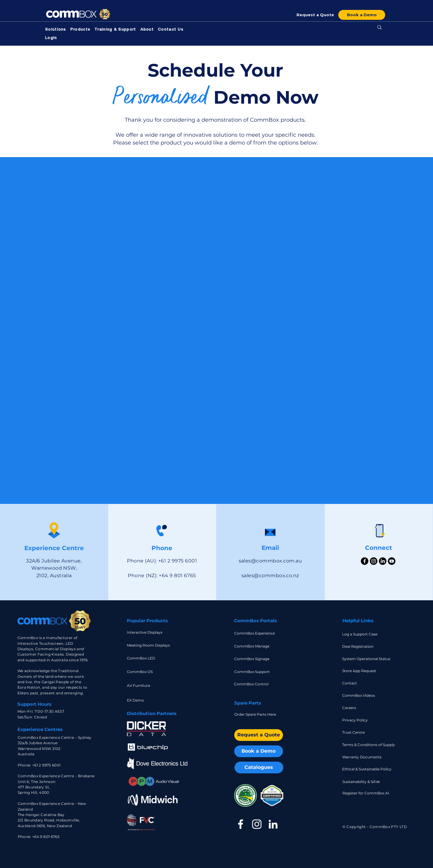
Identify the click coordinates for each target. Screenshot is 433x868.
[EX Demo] (144, 700)
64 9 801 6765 (47, 837)
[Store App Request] (360, 671)
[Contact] (360, 683)
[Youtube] (392, 561)
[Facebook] (365, 561)
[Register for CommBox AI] (367, 793)
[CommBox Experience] (257, 633)
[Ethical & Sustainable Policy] (367, 769)
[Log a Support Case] (361, 634)
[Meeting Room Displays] (150, 645)
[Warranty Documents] (367, 757)
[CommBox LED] (145, 658)
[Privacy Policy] (360, 720)
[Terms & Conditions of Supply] (372, 745)
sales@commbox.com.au (270, 561)
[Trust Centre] (360, 732)
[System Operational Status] (368, 659)
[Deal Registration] (360, 646)
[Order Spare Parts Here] (259, 714)
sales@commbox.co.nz (270, 576)
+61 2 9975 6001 (46, 765)
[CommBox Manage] (253, 646)
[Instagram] (374, 561)
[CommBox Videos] (360, 695)
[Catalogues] (259, 767)
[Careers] (360, 708)
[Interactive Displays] (145, 632)
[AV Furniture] (144, 685)
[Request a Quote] (315, 15)
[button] (56, 30)
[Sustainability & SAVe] (367, 782)
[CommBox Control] (252, 684)
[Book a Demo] (362, 15)
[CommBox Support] (253, 672)
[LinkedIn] (383, 561)
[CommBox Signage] (253, 659)
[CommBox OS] (151, 672)
